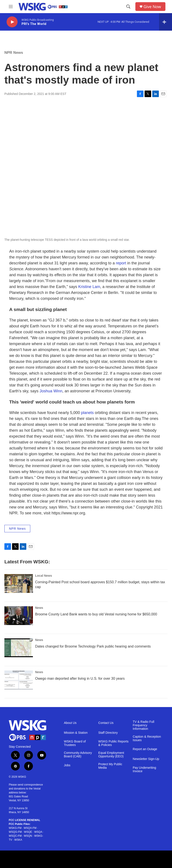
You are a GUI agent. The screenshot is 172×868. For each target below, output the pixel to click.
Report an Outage (145, 749)
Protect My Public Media (110, 766)
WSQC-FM (15, 836)
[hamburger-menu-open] (11, 7)
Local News (44, 576)
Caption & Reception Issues (147, 738)
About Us (70, 723)
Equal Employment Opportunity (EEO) (111, 755)
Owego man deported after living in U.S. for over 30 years (80, 679)
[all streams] (166, 22)
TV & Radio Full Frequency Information (143, 725)
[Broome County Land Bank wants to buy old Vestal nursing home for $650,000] (19, 616)
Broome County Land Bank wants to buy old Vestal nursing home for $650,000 (96, 614)
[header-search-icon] (128, 7)
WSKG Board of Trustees (75, 743)
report (121, 263)
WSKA (18, 840)
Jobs (67, 765)
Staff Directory (108, 733)
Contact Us (106, 723)
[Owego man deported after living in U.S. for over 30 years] (19, 680)
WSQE (28, 832)
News (39, 608)
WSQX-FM (30, 828)
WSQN (28, 836)
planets (87, 413)
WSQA (38, 832)
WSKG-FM (15, 828)
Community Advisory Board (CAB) (78, 755)
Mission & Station (76, 733)
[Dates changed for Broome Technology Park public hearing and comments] (19, 648)
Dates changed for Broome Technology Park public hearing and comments (93, 646)
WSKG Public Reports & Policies (113, 743)
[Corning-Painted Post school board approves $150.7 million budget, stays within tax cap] (19, 583)
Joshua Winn (51, 391)
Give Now (152, 7)
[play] (12, 22)
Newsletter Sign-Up (146, 759)
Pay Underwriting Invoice (144, 769)
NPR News (14, 53)
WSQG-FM (15, 832)
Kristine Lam (89, 287)
